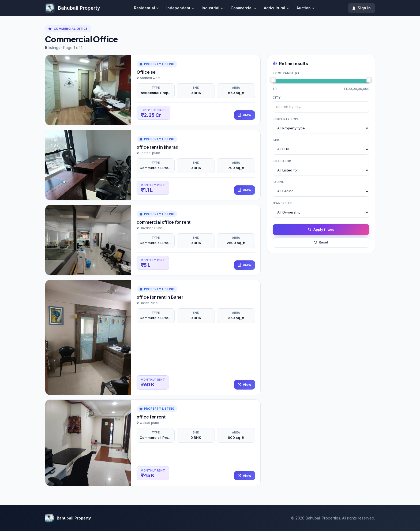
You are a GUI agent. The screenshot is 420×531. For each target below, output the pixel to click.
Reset (321, 242)
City (277, 98)
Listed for (282, 161)
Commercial (243, 8)
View (245, 115)
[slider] (273, 80)
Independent (180, 8)
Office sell (147, 72)
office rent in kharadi (158, 147)
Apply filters (321, 229)
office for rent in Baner (160, 297)
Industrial (212, 8)
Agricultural (276, 8)
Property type (286, 119)
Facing (279, 182)
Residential (146, 8)
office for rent (151, 417)
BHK (276, 140)
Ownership (282, 203)
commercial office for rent (164, 222)
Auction (305, 8)
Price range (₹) (286, 73)
